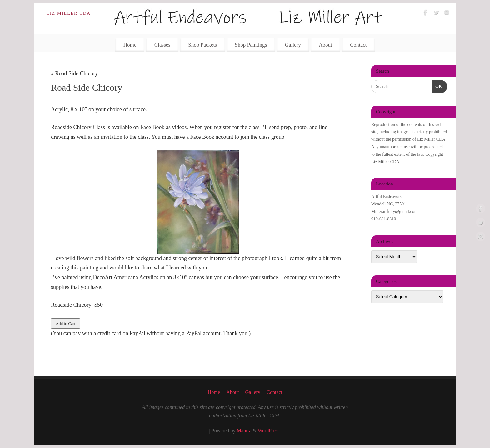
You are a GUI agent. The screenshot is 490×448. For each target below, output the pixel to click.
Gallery (293, 45)
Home (130, 45)
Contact (358, 45)
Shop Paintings (251, 45)
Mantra (244, 431)
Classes (162, 45)
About (325, 45)
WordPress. (269, 431)
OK (437, 86)
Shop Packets (202, 45)
